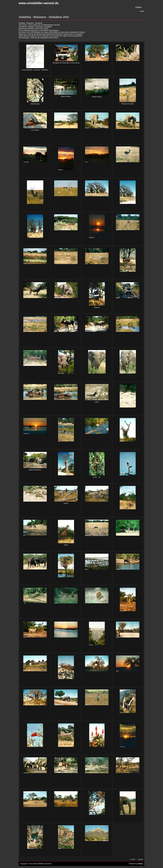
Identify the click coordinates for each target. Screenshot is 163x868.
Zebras (66, 503)
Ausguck (97, 307)
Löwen (97, 402)
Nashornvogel (35, 104)
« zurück (132, 859)
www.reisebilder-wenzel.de (39, 3)
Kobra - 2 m (97, 477)
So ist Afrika (35, 130)
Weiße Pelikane (66, 96)
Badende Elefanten (35, 470)
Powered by (136, 864)
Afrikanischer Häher (128, 104)
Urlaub (138, 7)
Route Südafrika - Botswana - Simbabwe (35, 70)
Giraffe (66, 545)
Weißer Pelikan (97, 97)
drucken (140, 859)
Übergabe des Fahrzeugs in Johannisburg (66, 63)
